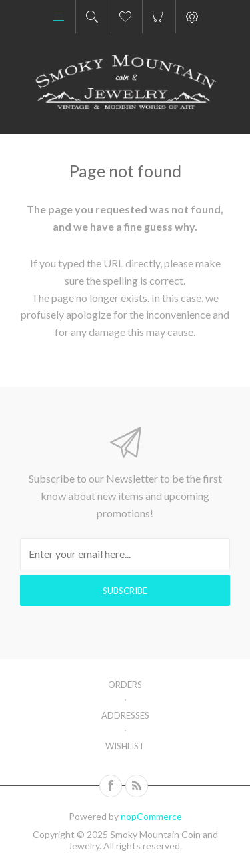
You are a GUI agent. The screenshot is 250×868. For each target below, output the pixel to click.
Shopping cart (159, 17)
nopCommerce (151, 816)
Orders (125, 685)
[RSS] (137, 786)
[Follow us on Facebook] (111, 786)
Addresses (125, 715)
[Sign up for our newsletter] (125, 554)
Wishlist (125, 746)
